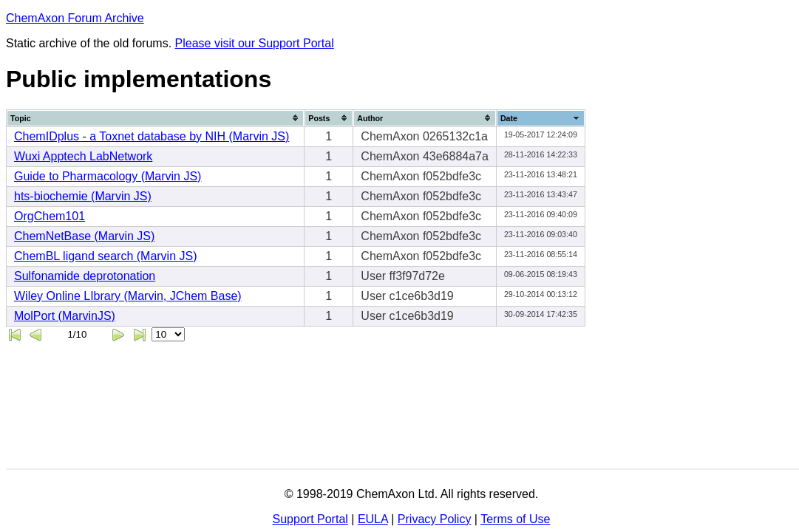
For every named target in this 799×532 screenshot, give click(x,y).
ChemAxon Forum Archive (75, 18)
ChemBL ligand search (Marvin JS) (106, 256)
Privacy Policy (435, 519)
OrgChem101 (50, 216)
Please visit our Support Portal (255, 43)
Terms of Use (515, 519)
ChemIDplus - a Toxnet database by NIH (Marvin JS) (152, 136)
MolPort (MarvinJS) (65, 316)
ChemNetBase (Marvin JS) (84, 236)
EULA (373, 519)
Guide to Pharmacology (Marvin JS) (108, 176)
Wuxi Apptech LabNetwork (83, 156)
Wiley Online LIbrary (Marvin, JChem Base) (128, 296)
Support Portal (310, 519)
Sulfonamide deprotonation (85, 276)
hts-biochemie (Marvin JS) (83, 196)
